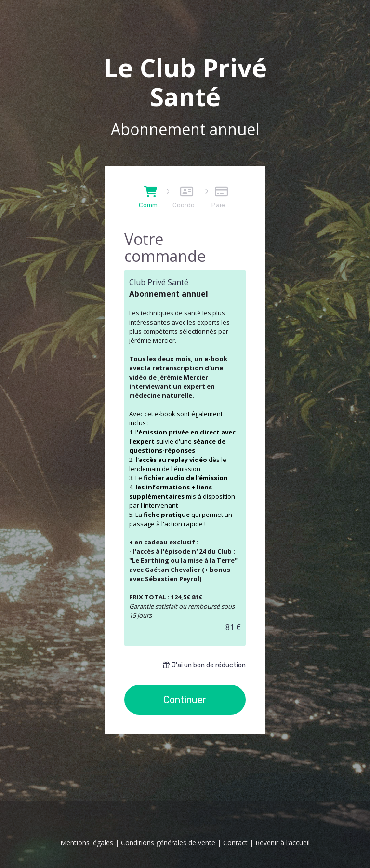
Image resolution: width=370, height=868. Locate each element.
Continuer (185, 700)
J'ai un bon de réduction (204, 665)
